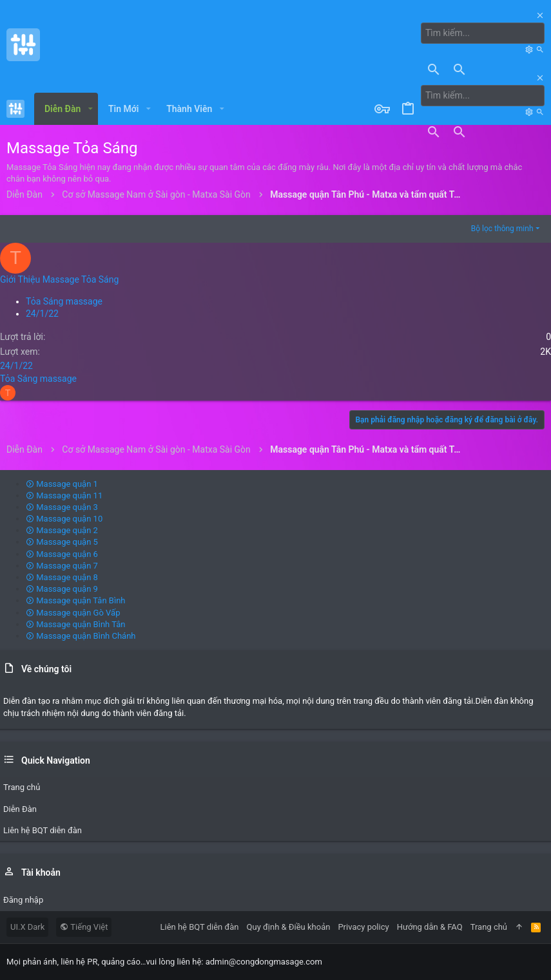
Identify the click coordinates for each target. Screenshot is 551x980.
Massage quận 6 (62, 554)
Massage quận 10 (64, 519)
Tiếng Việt (84, 927)
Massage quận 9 (62, 589)
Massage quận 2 (62, 530)
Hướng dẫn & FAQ (430, 927)
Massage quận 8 (62, 577)
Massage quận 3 (62, 507)
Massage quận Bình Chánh (81, 636)
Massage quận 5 (62, 542)
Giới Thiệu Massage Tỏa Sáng (59, 279)
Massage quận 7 (62, 566)
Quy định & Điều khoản (289, 927)
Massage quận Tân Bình (76, 600)
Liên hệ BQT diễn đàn (200, 927)
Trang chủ (489, 927)
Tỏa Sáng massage (64, 301)
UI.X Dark (27, 927)
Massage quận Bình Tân (76, 624)
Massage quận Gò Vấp (73, 613)
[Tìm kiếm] (483, 33)
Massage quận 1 (62, 484)
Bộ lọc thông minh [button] (502, 229)
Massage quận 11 (64, 495)
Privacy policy (363, 927)
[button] (90, 109)
